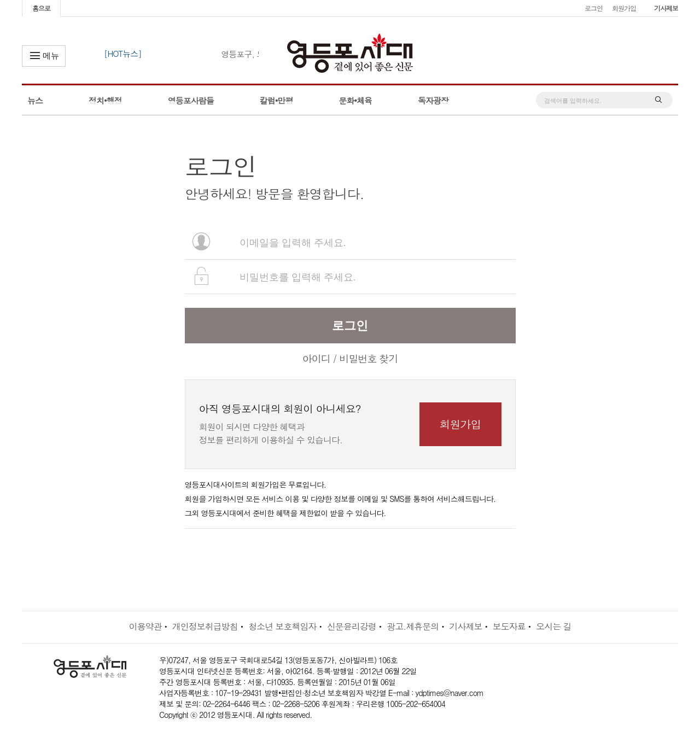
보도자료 (509, 626)
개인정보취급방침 (205, 626)
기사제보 (666, 8)
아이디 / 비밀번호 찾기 (350, 358)
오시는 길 (553, 626)
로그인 (594, 8)
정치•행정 (105, 100)
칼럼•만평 (276, 100)
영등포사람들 (191, 100)
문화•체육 (355, 100)
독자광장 (433, 100)
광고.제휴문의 (413, 626)
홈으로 (41, 8)
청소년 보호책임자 (282, 626)
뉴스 (35, 100)
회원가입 (624, 8)
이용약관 (145, 626)
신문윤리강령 (352, 626)
